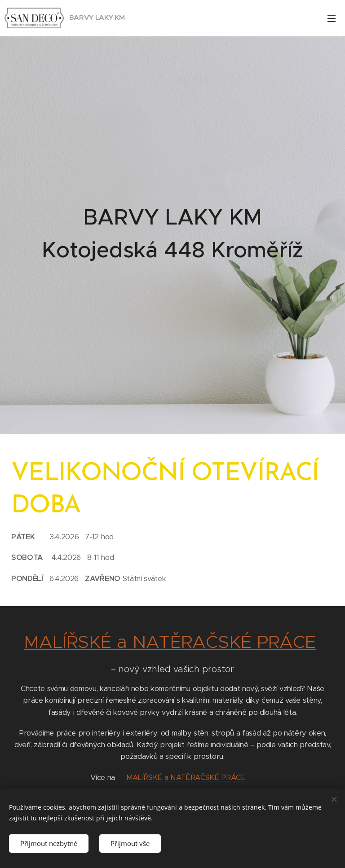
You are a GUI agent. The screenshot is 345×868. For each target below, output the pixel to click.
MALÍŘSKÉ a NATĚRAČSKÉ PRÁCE (170, 642)
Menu (332, 18)
